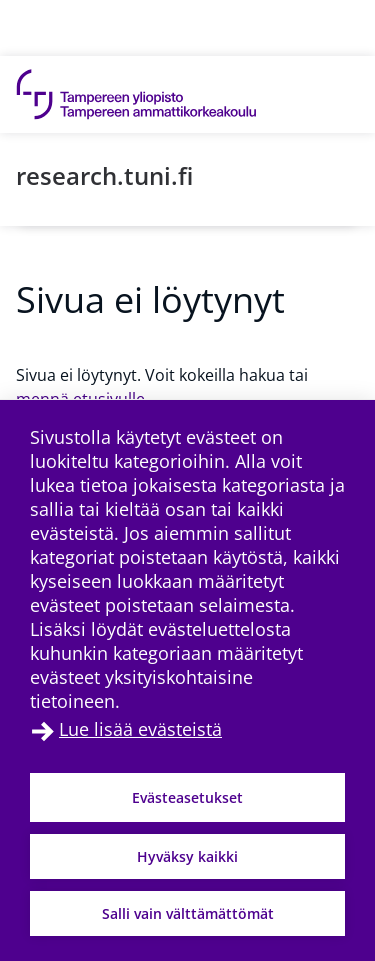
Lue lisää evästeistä (140, 729)
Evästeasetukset (187, 797)
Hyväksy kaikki (187, 856)
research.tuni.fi (104, 175)
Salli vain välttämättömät (188, 913)
